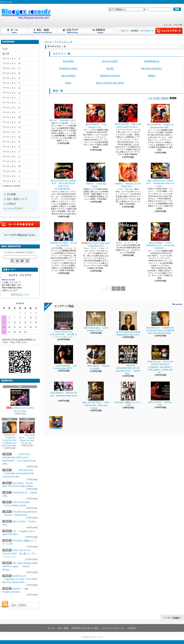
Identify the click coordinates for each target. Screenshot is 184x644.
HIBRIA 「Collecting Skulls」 (96, 175)
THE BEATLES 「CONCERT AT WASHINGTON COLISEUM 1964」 (18, 473)
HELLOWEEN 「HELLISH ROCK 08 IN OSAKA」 (128, 116)
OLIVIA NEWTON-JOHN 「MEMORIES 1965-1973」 (128, 324)
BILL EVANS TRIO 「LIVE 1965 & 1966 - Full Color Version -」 (96, 395)
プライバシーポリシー (113, 628)
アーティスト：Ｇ (12, 88)
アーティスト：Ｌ (12, 112)
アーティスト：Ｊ (12, 103)
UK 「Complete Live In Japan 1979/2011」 (56, 423)
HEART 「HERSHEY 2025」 (64, 113)
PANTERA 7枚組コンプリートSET (128, 394)
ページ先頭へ (172, 618)
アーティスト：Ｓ (12, 147)
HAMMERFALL (152, 61)
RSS (13, 605)
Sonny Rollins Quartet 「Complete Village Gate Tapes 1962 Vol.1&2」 (27, 433)
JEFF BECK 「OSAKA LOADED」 (96, 358)
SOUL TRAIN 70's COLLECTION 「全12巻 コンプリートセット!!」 (19, 554)
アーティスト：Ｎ (12, 122)
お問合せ (100, 31)
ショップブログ (71, 31)
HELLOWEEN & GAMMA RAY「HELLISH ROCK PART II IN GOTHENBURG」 (64, 176)
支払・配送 (63, 628)
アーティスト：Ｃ (12, 68)
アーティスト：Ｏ (12, 127)
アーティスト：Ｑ (11, 137)
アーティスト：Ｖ (12, 161)
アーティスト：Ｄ (12, 73)
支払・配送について (43, 31)
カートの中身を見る (20, 224)
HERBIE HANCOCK (110, 76)
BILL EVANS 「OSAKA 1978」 (160, 394)
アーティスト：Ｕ (12, 157)
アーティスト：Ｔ (12, 152)
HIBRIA (152, 76)
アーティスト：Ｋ (12, 108)
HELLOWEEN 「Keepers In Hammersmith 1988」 (160, 116)
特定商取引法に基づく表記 (85, 628)
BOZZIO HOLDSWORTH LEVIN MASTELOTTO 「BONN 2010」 (128, 360)
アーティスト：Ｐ (12, 132)
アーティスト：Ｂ (12, 63)
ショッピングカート (169, 31)
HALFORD (68, 61)
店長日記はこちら (20, 295)
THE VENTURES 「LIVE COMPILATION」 (96, 322)
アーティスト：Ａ (12, 59)
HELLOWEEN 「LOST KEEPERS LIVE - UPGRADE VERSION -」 (160, 236)
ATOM (23, 605)
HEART (110, 68)
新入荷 (6, 54)
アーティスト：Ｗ (12, 166)
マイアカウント (147, 31)
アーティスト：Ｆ (12, 83)
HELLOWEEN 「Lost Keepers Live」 (96, 116)
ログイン (125, 31)
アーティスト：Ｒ (12, 142)
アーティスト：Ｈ (12, 93)
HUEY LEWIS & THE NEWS (110, 83)
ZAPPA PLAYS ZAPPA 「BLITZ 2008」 (20, 401)
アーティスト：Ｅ (12, 78)
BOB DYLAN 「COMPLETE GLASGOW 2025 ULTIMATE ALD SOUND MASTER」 (9, 434)
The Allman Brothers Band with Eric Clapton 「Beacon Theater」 (20, 566)
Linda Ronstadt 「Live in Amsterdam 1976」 (64, 357)
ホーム (14, 31)
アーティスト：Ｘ (12, 171)
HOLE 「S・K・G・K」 (128, 233)
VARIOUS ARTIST (11, 186)
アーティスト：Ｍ (12, 117)
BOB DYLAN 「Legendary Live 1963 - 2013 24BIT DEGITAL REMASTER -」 (20, 579)
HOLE (68, 83)
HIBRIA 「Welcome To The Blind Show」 (128, 175)
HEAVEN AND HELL (152, 68)
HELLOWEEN (68, 76)
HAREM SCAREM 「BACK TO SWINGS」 (64, 235)
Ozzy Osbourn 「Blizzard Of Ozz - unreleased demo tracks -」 (64, 391)
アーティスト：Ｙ (12, 176)
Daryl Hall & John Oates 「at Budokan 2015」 (96, 235)
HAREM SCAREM (68, 68)
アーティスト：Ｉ (12, 98)
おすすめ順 (154, 98)
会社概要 (11, 194)
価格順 (165, 98)
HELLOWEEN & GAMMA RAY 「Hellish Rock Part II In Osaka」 (160, 175)
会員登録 (134, 31)
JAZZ (5, 49)
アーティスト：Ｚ (12, 181)
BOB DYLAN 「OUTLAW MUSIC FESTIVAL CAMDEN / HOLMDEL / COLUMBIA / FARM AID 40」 (160, 360)
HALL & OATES (110, 61)
